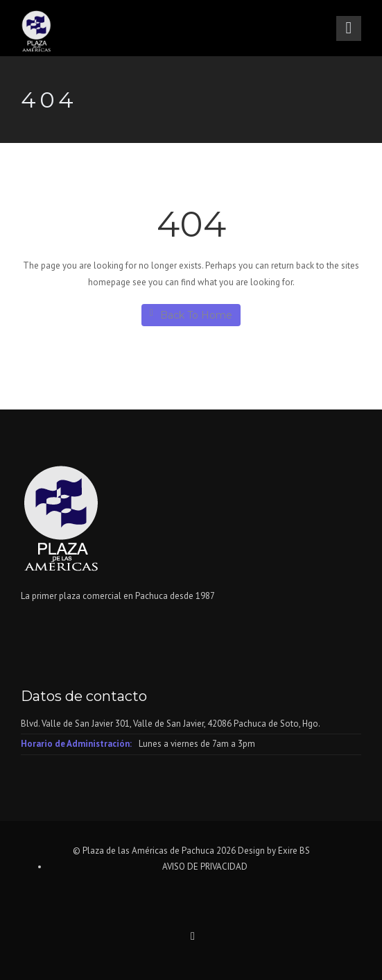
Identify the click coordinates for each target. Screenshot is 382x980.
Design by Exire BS (274, 851)
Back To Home (191, 315)
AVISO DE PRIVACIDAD (205, 867)
